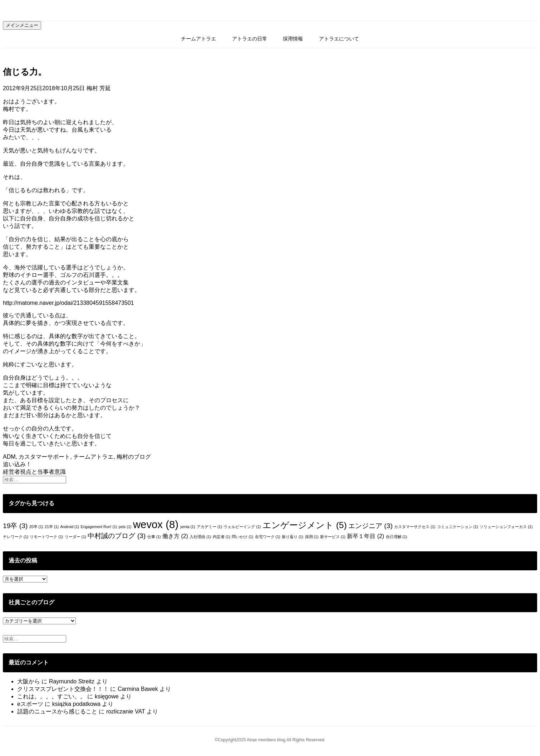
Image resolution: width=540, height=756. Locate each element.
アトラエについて (339, 39)
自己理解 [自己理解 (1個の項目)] (397, 537)
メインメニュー (22, 25)
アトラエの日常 (250, 39)
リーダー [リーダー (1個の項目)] (75, 537)
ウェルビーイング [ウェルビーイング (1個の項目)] (242, 527)
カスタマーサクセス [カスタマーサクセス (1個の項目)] (415, 527)
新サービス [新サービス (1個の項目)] (333, 537)
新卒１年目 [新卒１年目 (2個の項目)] (365, 536)
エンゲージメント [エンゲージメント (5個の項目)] (305, 525)
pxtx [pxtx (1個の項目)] (125, 527)
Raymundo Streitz (72, 681)
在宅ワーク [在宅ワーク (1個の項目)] (268, 537)
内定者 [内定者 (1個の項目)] (222, 537)
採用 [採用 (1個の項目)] (312, 537)
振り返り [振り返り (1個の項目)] (293, 537)
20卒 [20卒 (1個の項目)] (36, 527)
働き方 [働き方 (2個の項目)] (175, 536)
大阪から (29, 681)
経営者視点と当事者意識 (34, 472)
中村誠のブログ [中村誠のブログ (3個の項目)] (117, 536)
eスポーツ (30, 704)
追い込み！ (17, 464)
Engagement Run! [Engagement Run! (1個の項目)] (99, 527)
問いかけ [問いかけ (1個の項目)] (242, 537)
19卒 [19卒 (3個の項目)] (15, 526)
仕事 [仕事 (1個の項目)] (154, 537)
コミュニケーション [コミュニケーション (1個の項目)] (458, 527)
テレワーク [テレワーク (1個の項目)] (16, 537)
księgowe (107, 696)
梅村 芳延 (99, 88)
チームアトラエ (198, 39)
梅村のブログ (134, 457)
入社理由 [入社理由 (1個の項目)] (200, 537)
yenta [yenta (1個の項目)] (187, 527)
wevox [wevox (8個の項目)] (156, 524)
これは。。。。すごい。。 (51, 696)
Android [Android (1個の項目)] (70, 527)
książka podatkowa (76, 704)
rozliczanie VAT (126, 711)
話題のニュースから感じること (57, 711)
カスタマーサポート (44, 457)
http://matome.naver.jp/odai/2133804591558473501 (68, 303)
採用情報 (293, 39)
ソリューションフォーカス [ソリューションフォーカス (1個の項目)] (506, 527)
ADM (9, 457)
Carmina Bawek (138, 689)
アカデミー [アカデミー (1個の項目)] (209, 527)
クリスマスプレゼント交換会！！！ (63, 689)
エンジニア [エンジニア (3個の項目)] (370, 526)
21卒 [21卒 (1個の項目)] (52, 527)
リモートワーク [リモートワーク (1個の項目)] (46, 537)
